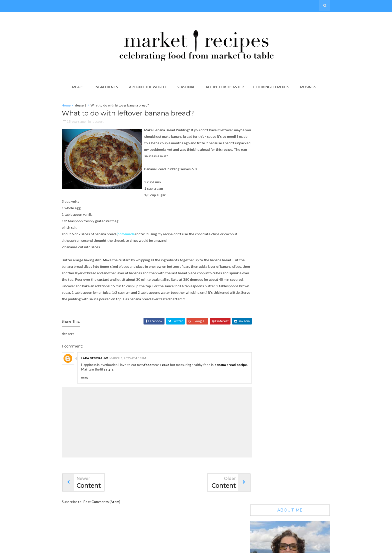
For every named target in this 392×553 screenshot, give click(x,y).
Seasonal (187, 87)
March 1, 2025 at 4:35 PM (134, 372)
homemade (133, 241)
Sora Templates (253, 548)
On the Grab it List (288, 320)
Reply (91, 391)
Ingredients (107, 87)
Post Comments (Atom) (108, 515)
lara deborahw (101, 372)
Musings (309, 87)
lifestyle (135, 383)
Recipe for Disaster (226, 87)
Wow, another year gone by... (296, 277)
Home (73, 106)
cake (174, 378)
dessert (87, 106)
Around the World (148, 87)
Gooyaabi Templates (307, 548)
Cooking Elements (272, 87)
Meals (79, 87)
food (156, 378)
